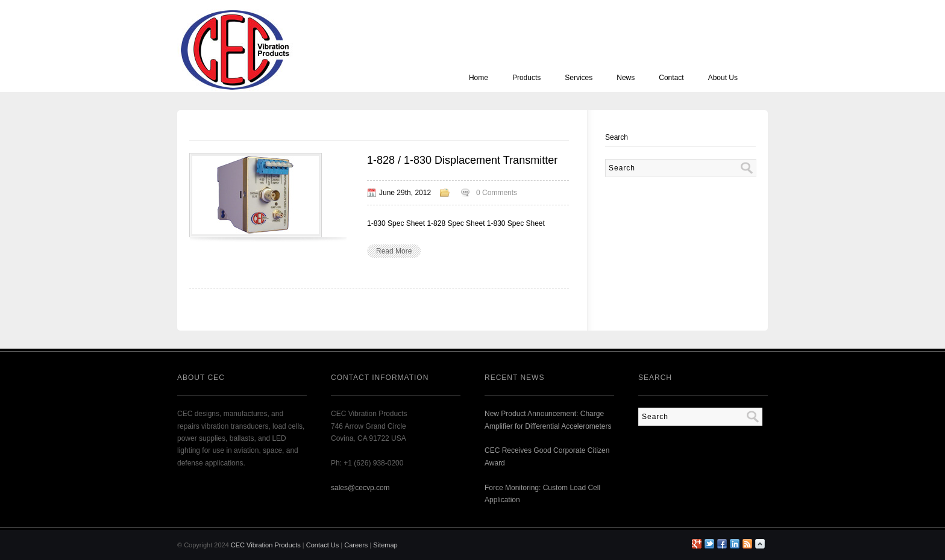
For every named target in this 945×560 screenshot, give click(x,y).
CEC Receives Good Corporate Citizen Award (547, 456)
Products (526, 78)
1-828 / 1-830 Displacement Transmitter (462, 160)
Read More (394, 251)
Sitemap (385, 545)
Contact (671, 78)
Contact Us (322, 545)
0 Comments (497, 193)
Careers (356, 545)
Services (579, 78)
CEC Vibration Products (266, 545)
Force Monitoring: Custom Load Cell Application (542, 494)
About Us (723, 78)
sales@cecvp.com (360, 488)
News (626, 78)
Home (479, 78)
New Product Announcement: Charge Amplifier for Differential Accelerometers (548, 420)
